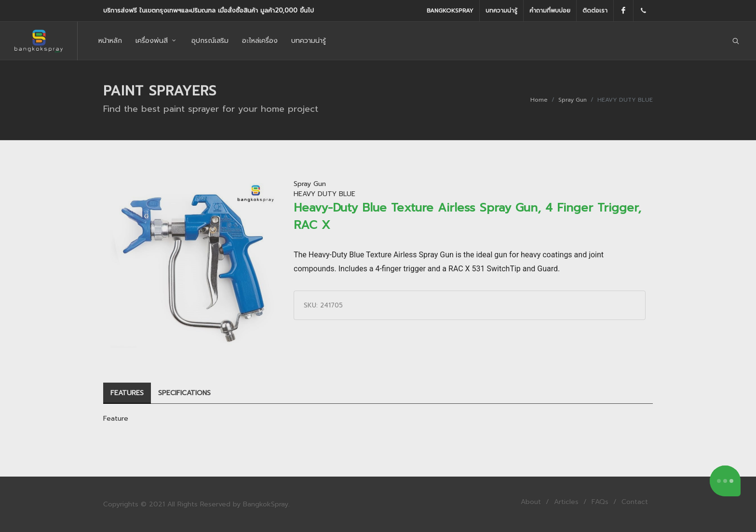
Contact (635, 502)
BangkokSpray (450, 11)
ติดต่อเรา (595, 11)
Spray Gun (573, 100)
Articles (566, 502)
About (531, 502)
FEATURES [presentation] (127, 393)
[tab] (127, 393)
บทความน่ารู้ (501, 11)
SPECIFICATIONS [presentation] (184, 393)
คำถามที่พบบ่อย (550, 11)
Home (539, 100)
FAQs (600, 502)
